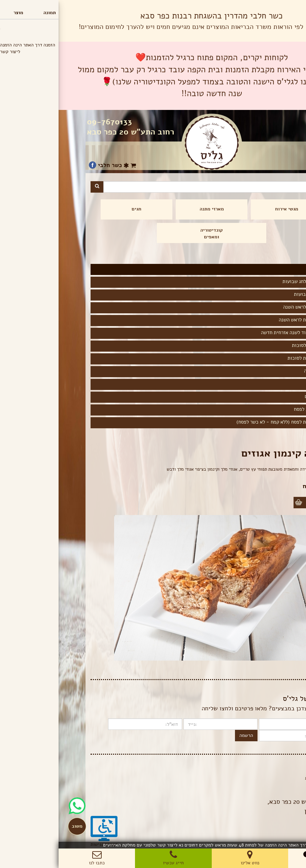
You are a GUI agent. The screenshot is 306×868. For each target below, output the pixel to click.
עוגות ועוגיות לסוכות (250, 358)
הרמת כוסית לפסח (253, 409)
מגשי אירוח (228, 209)
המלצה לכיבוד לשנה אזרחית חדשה (237, 332)
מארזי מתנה (153, 209)
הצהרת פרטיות (260, 778)
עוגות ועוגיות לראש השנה (246, 320)
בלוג (270, 771)
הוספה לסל (260, 502)
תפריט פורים (259, 396)
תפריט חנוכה (258, 371)
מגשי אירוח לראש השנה (248, 307)
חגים (78, 209)
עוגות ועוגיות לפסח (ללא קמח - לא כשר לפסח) (225, 422)
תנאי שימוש (263, 785)
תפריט (291, 7)
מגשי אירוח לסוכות (252, 345)
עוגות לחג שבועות (253, 294)
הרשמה (188, 735)
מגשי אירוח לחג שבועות (248, 281)
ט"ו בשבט (261, 384)
